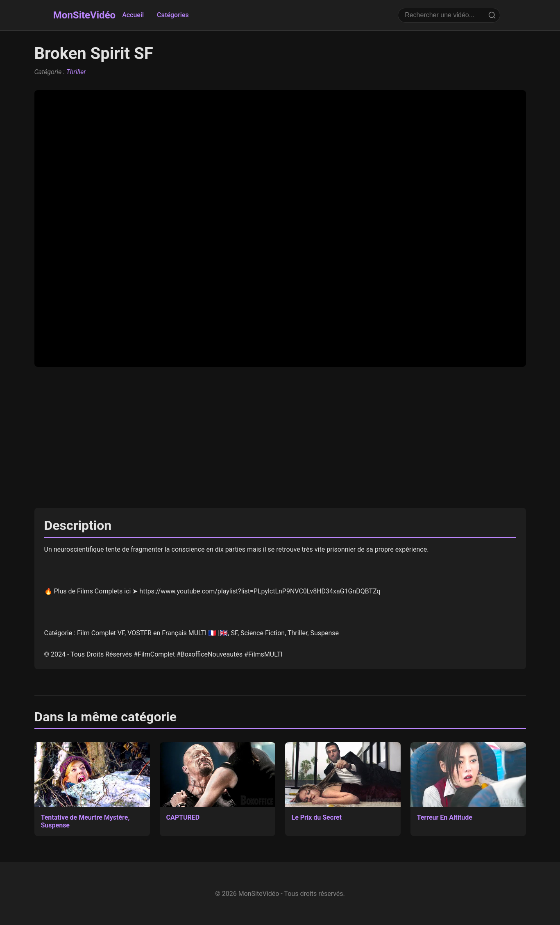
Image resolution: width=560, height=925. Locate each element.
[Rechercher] (492, 15)
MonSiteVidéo (84, 15)
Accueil (133, 15)
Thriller (76, 72)
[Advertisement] (280, 437)
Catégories (173, 15)
